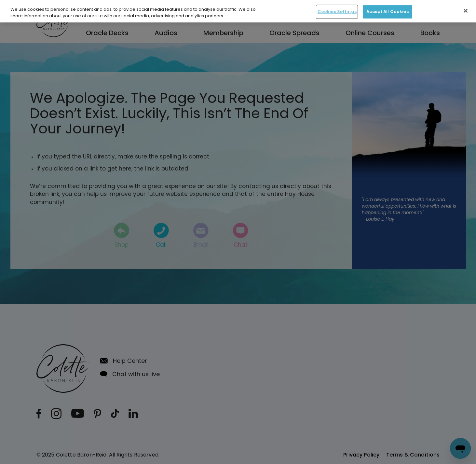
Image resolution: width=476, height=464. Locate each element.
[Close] (466, 11)
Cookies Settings (337, 12)
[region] (238, 11)
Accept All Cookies (387, 12)
